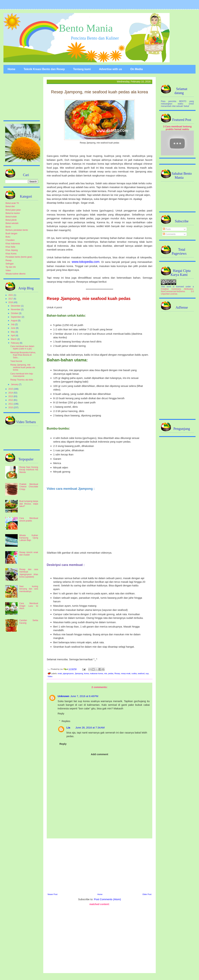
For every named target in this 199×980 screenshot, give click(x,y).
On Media (137, 69)
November (16, 309)
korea (87, 673)
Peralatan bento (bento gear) (19, 257)
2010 (11, 408)
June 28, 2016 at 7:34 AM (90, 727)
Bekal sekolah (12, 223)
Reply (61, 713)
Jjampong (79, 673)
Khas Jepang (12, 250)
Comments (169, 234)
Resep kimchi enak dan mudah (29, 554)
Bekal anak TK (12, 203)
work (169, 287)
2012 (11, 400)
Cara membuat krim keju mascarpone (22, 375)
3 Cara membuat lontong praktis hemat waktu (177, 128)
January (15, 384)
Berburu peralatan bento (17, 230)
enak (60, 673)
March (14, 339)
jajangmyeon (68, 673)
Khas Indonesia (13, 244)
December (16, 306)
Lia (68, 727)
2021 (11, 295)
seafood (141, 673)
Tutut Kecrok (16, 361)
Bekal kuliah (11, 217)
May (13, 332)
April (13, 336)
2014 (11, 393)
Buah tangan (11, 234)
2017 (11, 299)
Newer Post (53, 894)
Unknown (64, 696)
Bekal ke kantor (13, 213)
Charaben (10, 240)
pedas (111, 673)
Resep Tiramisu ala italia (22, 380)
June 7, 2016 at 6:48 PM (84, 696)
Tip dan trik (11, 267)
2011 (11, 404)
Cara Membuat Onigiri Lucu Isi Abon (29, 606)
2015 (11, 389)
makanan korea (97, 673)
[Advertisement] (99, 865)
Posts (167, 229)
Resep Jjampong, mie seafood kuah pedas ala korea (23, 367)
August (14, 321)
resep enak (126, 673)
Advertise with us (110, 69)
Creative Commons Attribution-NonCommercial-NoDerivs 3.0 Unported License (177, 291)
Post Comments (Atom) (107, 899)
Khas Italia (10, 247)
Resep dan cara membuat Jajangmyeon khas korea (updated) (29, 573)
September (16, 317)
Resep (117, 673)
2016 (11, 302)
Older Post (147, 894)
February (15, 343)
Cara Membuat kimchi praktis (29, 519)
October (15, 313)
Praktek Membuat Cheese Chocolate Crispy (29, 487)
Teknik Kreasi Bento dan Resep (44, 69)
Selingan (10, 264)
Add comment (99, 754)
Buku (8, 237)
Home (11, 69)
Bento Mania (86, 28)
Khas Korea (11, 254)
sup (147, 673)
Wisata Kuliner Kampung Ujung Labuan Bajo (29, 538)
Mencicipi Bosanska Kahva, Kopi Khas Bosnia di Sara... (23, 355)
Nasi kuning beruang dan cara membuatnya (29, 589)
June (13, 328)
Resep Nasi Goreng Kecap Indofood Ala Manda (29, 470)
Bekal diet (10, 206)
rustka (134, 673)
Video (50, 676)
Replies (66, 721)
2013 (11, 396)
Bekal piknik (11, 220)
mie (106, 673)
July (13, 324)
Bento (8, 227)
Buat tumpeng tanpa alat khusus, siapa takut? (29, 504)
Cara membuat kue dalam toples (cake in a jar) (22, 347)
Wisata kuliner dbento (15, 274)
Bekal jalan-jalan (13, 210)
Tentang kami (82, 69)
